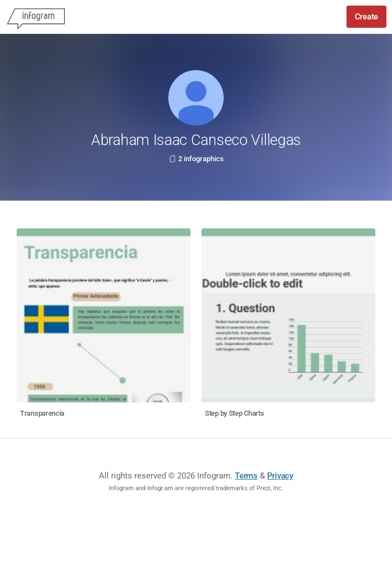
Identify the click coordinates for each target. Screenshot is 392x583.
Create (366, 17)
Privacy (280, 476)
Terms (246, 476)
